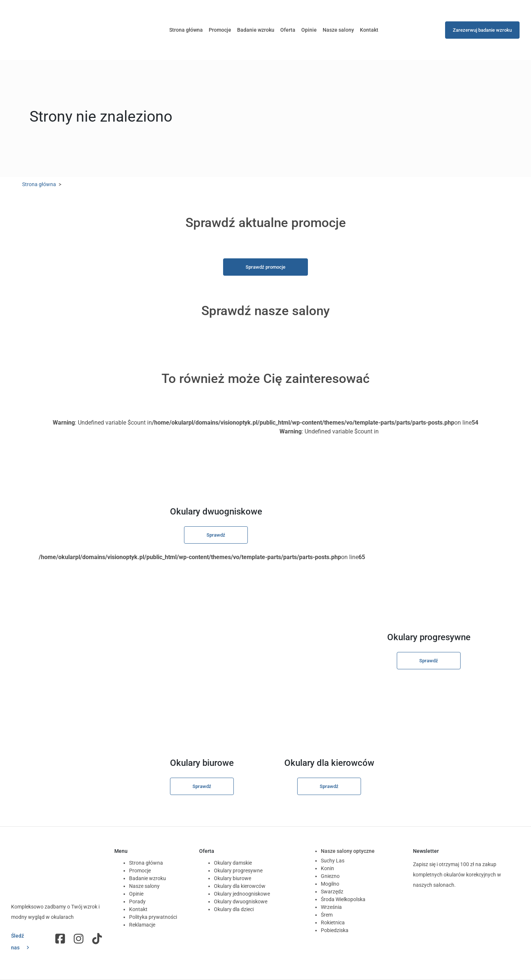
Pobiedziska (335, 930)
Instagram (79, 939)
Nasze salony (338, 30)
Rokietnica (333, 923)
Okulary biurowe (232, 878)
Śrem (327, 915)
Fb (61, 939)
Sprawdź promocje (265, 267)
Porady (137, 901)
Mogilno (330, 884)
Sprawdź (216, 535)
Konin (327, 868)
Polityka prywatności (153, 917)
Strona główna (186, 30)
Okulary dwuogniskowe (241, 901)
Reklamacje (142, 925)
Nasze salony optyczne (348, 851)
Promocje (220, 30)
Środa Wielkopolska (343, 899)
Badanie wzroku (256, 30)
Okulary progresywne (238, 871)
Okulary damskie (233, 863)
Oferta (288, 30)
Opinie (309, 30)
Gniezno (330, 876)
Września (331, 907)
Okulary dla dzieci (234, 909)
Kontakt (369, 30)
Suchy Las (333, 861)
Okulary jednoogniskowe (242, 894)
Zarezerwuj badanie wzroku (482, 30)
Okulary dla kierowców (240, 886)
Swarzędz (332, 892)
